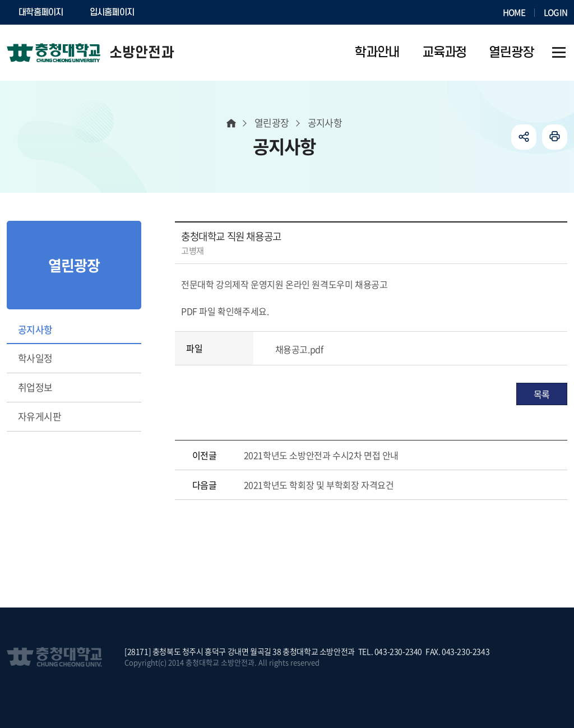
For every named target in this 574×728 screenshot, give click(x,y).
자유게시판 (40, 416)
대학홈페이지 (41, 12)
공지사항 (35, 329)
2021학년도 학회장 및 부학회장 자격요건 (319, 485)
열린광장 (272, 122)
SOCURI (174, 12)
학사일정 (35, 358)
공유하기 (524, 137)
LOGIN (556, 12)
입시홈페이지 (112, 12)
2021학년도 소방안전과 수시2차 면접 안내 (321, 455)
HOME (514, 12)
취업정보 (35, 387)
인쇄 (555, 137)
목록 (542, 394)
